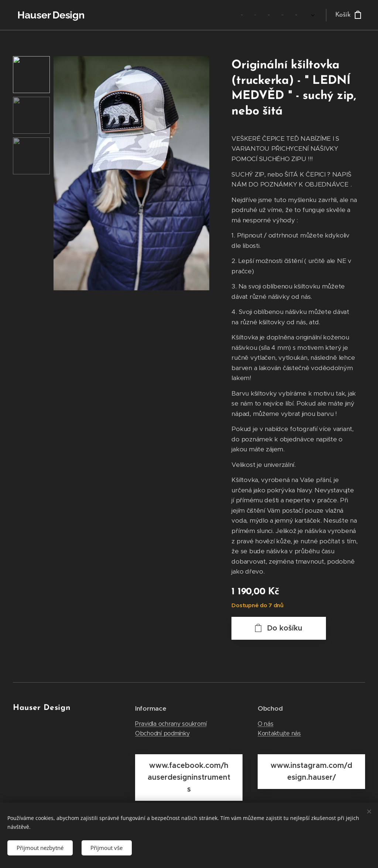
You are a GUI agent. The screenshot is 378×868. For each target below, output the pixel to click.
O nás (266, 724)
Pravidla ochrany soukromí (171, 724)
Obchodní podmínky (162, 733)
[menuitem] (244, 15)
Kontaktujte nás (279, 733)
